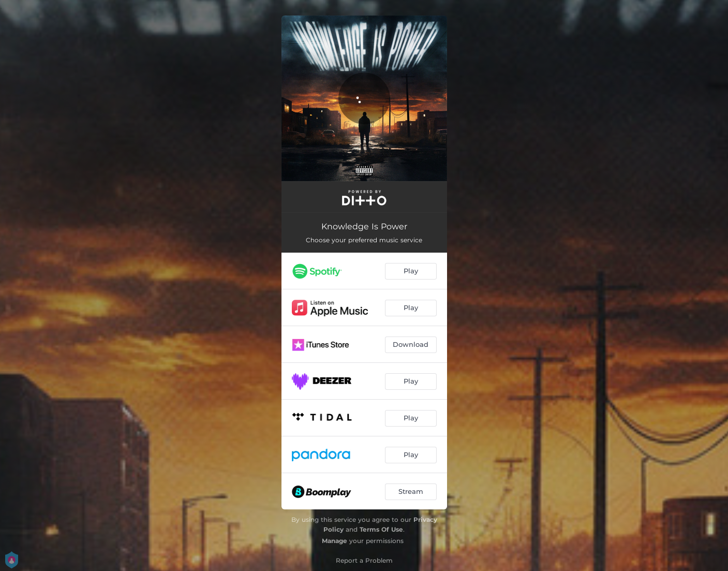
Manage (335, 541)
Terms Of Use (381, 529)
